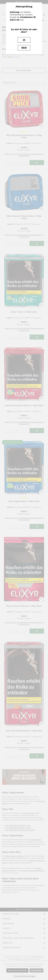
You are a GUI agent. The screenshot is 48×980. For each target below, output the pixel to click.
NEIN (24, 48)
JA (24, 40)
